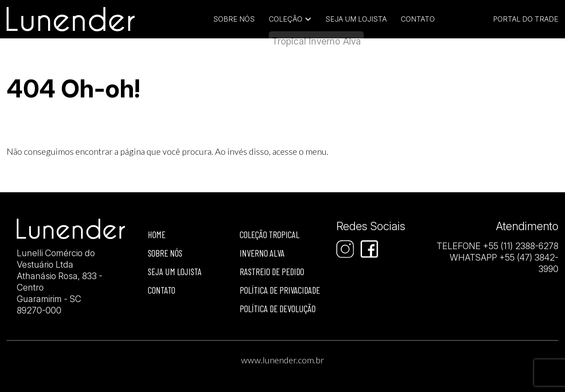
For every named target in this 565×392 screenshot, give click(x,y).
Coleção (286, 19)
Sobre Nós (234, 19)
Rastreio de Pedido (272, 271)
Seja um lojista (356, 19)
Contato (418, 19)
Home (157, 234)
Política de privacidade (280, 290)
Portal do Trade (526, 19)
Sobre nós (165, 253)
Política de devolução (278, 308)
